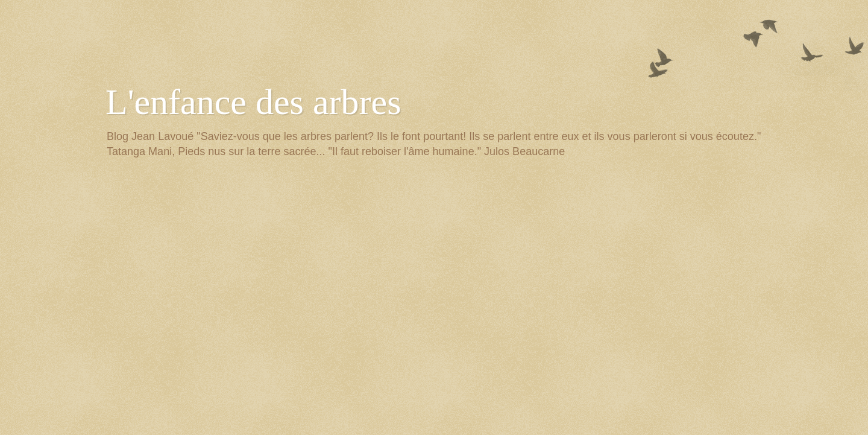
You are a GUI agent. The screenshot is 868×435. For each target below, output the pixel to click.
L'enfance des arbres (253, 102)
